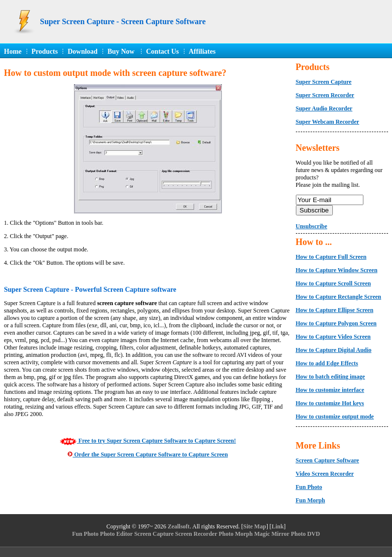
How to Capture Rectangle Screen (339, 297)
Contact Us (162, 52)
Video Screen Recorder (325, 474)
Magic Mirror (271, 534)
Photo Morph (235, 534)
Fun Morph (311, 500)
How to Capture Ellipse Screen (335, 310)
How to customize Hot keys (330, 403)
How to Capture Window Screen (337, 270)
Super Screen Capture (324, 82)
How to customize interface (330, 390)
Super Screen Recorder (325, 95)
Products (45, 52)
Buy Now (122, 52)
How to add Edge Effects (327, 363)
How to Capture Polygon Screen (336, 323)
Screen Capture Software (328, 460)
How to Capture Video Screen (333, 337)
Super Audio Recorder (324, 108)
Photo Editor (116, 534)
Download (83, 52)
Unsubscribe (312, 226)
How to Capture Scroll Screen (334, 283)
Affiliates (202, 52)
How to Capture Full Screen (331, 257)
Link (278, 526)
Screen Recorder (196, 534)
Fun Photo (309, 487)
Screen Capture (154, 534)
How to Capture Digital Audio (334, 350)
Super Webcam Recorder (328, 122)
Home (13, 52)
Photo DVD (305, 534)
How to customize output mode (335, 417)
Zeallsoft (179, 526)
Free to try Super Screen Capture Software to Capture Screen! (148, 441)
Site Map (254, 526)
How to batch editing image (331, 377)
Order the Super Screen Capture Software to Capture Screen (148, 454)
